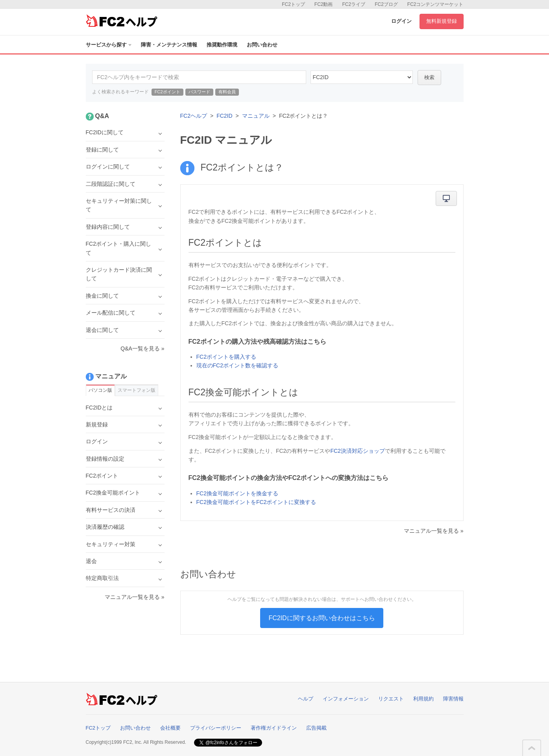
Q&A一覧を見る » (142, 348)
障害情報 (453, 699)
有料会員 (227, 92)
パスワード (199, 92)
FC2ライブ (354, 4)
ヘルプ (306, 699)
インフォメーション (346, 699)
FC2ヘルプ (194, 116)
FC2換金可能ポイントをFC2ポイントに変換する (256, 502)
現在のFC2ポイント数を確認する (237, 365)
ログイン (401, 21)
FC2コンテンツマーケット (435, 4)
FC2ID (224, 116)
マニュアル (256, 116)
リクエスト (391, 699)
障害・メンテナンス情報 (169, 45)
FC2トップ (293, 4)
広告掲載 (316, 728)
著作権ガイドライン (274, 728)
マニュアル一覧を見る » (434, 531)
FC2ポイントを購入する (226, 357)
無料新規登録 (442, 21)
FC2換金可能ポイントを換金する (237, 493)
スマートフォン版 (137, 390)
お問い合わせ (262, 45)
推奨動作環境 (222, 45)
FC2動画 (324, 4)
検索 (429, 77)
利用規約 (423, 699)
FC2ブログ (386, 4)
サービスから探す (109, 45)
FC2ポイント (167, 92)
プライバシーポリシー (216, 728)
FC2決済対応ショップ (357, 451)
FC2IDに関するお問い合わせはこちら (322, 618)
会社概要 (170, 728)
